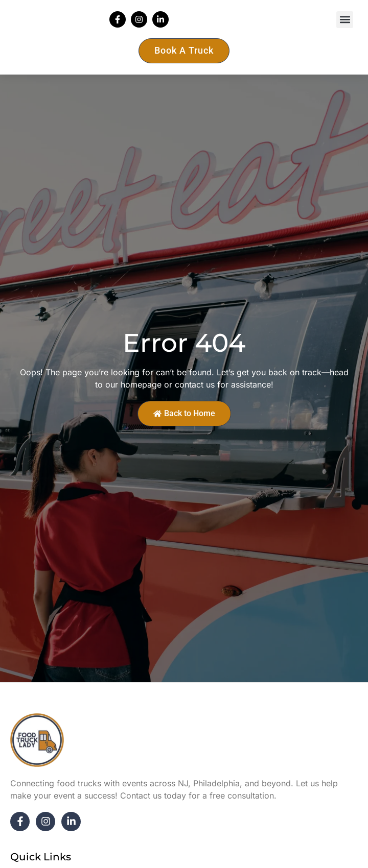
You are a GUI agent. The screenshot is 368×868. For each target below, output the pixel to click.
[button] (345, 45)
